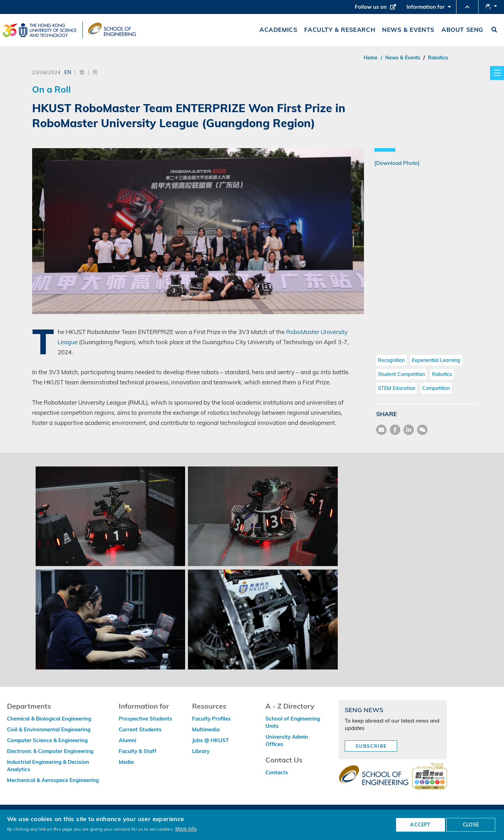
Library (201, 751)
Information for (429, 9)
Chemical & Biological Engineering (49, 719)
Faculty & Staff (138, 751)
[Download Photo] (397, 163)
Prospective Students (145, 719)
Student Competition (401, 374)
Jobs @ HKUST (210, 740)
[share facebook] (395, 430)
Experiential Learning (436, 360)
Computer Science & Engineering (47, 740)
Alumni (127, 740)
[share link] (409, 430)
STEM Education (397, 388)
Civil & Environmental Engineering (49, 729)
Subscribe (371, 746)
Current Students (140, 729)
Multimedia (206, 729)
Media (126, 762)
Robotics (438, 58)
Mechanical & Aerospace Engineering (53, 780)
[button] (467, 7)
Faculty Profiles (211, 719)
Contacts (277, 772)
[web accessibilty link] (430, 777)
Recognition (391, 360)
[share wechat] (422, 430)
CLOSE (471, 825)
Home (371, 58)
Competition (436, 388)
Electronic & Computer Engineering (50, 751)
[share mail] (381, 430)
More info (186, 829)
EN (68, 72)
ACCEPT (420, 825)
